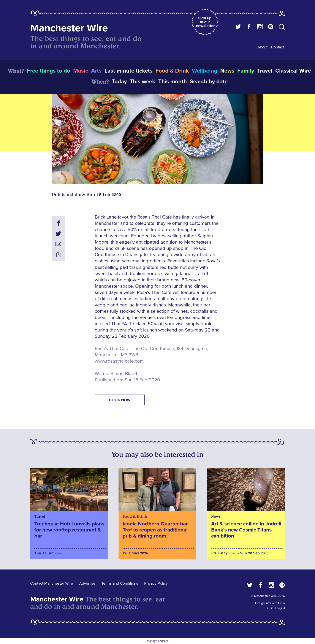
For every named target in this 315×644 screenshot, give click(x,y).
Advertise (87, 583)
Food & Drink (172, 71)
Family (246, 71)
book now (120, 400)
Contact (277, 47)
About (262, 47)
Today (119, 82)
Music (81, 71)
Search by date (209, 82)
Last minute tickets (128, 71)
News (227, 71)
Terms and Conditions (120, 583)
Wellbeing (205, 71)
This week (142, 82)
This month (173, 82)
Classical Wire (293, 71)
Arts (96, 71)
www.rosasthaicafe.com (119, 361)
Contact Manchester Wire (52, 583)
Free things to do (49, 71)
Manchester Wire (69, 28)
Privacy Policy (156, 583)
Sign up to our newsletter (205, 22)
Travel (265, 71)
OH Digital (278, 608)
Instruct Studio (275, 603)
